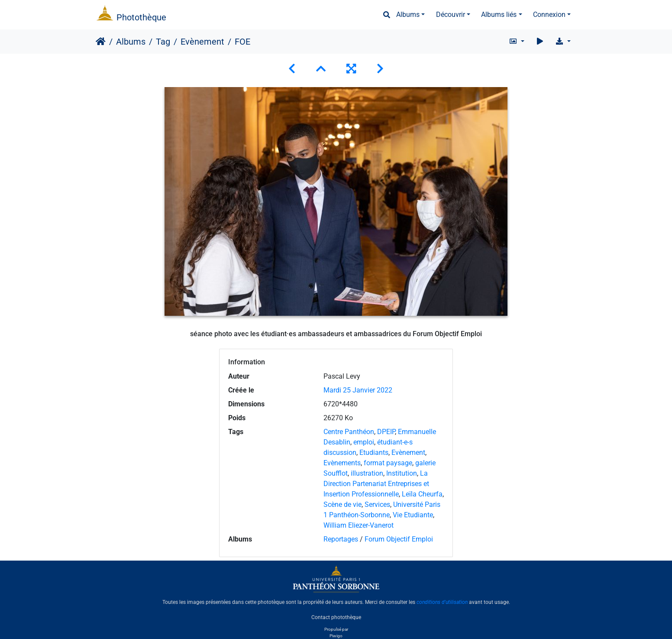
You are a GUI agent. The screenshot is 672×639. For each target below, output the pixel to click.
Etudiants (374, 452)
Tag (163, 42)
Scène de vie (342, 504)
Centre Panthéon (349, 432)
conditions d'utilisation (442, 602)
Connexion (549, 15)
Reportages (341, 539)
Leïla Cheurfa (422, 494)
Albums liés (499, 15)
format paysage (388, 463)
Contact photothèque (336, 617)
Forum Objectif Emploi (399, 539)
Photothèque (141, 17)
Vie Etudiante (413, 515)
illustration (367, 473)
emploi (364, 442)
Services (377, 504)
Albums (408, 15)
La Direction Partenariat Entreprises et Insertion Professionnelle (376, 484)
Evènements (342, 463)
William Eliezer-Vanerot (359, 525)
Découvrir (451, 15)
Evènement (202, 42)
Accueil (101, 42)
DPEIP (386, 432)
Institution (402, 473)
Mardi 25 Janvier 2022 (358, 390)
